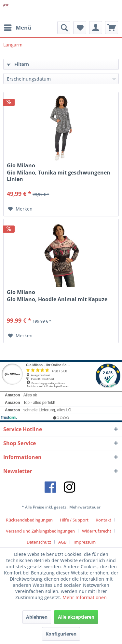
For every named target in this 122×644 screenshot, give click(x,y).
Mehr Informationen (85, 597)
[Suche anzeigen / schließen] (64, 28)
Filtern (18, 64)
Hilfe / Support (74, 520)
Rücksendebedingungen (29, 520)
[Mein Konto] (96, 28)
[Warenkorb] (112, 28)
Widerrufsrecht (97, 531)
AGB (62, 542)
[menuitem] (17, 28)
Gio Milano (21, 165)
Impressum (85, 542)
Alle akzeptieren (76, 617)
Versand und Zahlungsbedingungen (40, 531)
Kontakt (103, 520)
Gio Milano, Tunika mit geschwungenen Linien (59, 176)
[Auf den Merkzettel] (20, 209)
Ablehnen (37, 617)
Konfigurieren (61, 634)
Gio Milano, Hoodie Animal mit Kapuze (57, 299)
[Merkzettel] (80, 28)
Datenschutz (39, 542)
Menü (18, 27)
